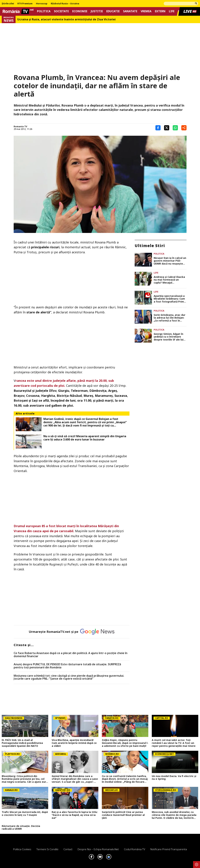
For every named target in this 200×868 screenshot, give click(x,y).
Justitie (97, 11)
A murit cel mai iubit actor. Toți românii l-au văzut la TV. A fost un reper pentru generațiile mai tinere (174, 743)
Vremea (146, 11)
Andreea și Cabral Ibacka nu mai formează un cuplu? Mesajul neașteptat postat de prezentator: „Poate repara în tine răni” (169, 280)
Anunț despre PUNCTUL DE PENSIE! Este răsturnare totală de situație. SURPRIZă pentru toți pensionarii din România (67, 666)
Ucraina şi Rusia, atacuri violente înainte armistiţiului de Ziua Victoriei (66, 19)
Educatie (113, 11)
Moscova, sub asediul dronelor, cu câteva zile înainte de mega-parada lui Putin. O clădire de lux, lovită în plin (174, 815)
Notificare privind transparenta (169, 849)
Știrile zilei (8, 4)
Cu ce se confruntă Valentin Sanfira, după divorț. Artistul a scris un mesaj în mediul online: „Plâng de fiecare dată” (125, 779)
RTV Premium (25, 4)
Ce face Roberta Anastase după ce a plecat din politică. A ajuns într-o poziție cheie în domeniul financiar (71, 655)
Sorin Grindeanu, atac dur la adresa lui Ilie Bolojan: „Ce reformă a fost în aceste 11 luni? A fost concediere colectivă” (169, 318)
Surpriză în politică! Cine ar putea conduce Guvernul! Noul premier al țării (123, 815)
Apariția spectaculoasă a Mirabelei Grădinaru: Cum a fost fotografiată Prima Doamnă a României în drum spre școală (170, 299)
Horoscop (42, 4)
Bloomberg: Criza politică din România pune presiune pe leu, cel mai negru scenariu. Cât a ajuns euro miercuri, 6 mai (25, 779)
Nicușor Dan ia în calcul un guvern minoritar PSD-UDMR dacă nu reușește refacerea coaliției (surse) (170, 261)
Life (172, 11)
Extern (160, 11)
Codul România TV (135, 849)
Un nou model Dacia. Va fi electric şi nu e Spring (174, 778)
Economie (80, 11)
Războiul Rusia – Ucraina (65, 4)
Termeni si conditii (47, 849)
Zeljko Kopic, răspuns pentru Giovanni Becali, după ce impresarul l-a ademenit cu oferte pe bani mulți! (125, 743)
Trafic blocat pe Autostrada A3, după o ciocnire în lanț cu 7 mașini (25, 814)
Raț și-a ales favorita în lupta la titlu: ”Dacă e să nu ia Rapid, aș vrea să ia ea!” (75, 815)
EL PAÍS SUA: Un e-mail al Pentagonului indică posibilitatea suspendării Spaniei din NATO (22, 743)
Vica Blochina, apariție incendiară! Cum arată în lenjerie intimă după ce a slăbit (74, 743)
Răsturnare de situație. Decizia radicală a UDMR (21, 828)
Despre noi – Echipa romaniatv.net (98, 849)
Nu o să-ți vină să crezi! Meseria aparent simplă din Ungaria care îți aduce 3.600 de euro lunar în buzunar (85, 438)
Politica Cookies (22, 849)
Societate (61, 11)
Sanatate (130, 11)
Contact (68, 849)
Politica (44, 11)
